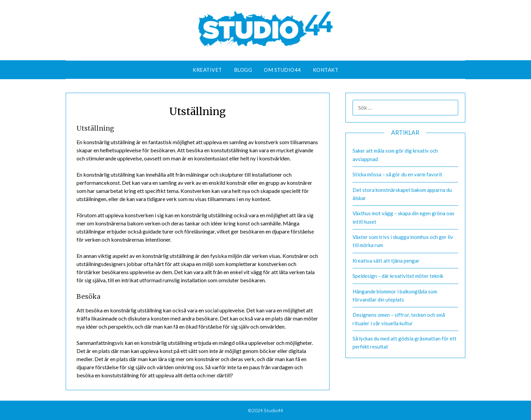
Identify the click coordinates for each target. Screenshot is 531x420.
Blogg (243, 70)
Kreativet (207, 70)
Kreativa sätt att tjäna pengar (386, 261)
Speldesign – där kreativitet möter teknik (398, 276)
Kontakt (326, 70)
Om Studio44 (282, 70)
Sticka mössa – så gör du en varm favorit (397, 174)
